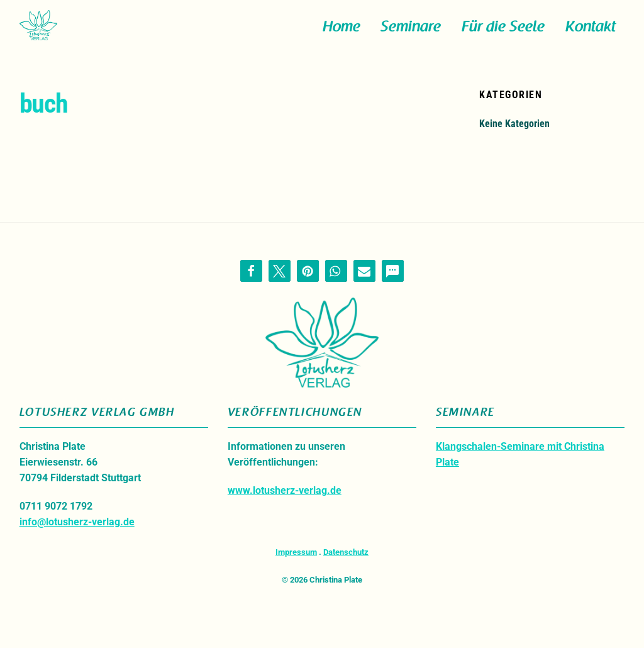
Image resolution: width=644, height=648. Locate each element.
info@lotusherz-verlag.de (77, 533)
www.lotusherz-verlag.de (285, 502)
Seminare (411, 32)
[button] (251, 282)
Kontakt (591, 32)
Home (341, 32)
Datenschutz (346, 563)
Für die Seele (503, 32)
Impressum (296, 563)
